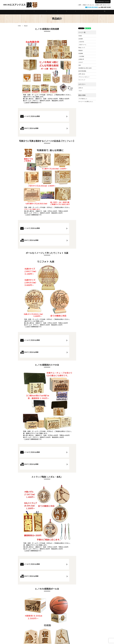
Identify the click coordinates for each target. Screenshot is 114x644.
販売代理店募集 (82, 71)
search (94, 12)
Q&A (81, 12)
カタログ (81, 62)
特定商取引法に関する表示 (85, 68)
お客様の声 (81, 59)
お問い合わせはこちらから (103, 2)
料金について (53, 12)
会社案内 (27, 12)
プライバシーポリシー (84, 77)
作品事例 (68, 12)
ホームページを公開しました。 (86, 101)
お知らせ (81, 88)
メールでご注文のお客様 (33, 116)
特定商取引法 (88, 12)
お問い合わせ (82, 74)
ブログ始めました (83, 99)
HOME (21, 12)
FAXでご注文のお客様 (61, 116)
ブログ (80, 91)
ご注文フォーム (43, 12)
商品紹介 (61, 12)
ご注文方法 (34, 12)
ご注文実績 (75, 12)
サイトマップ (82, 80)
